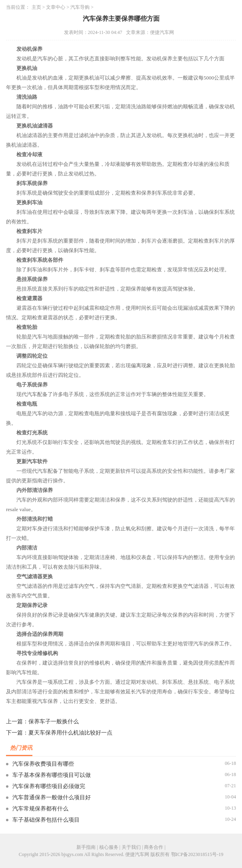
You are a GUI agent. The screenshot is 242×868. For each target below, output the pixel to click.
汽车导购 (80, 7)
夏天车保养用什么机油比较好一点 (70, 733)
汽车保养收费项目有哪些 (43, 764)
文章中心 (56, 7)
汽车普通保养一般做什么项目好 (52, 797)
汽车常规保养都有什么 (40, 809)
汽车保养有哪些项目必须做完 (49, 786)
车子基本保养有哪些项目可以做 (52, 775)
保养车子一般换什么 (54, 722)
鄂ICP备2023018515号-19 (197, 854)
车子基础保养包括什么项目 (46, 820)
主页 (36, 7)
